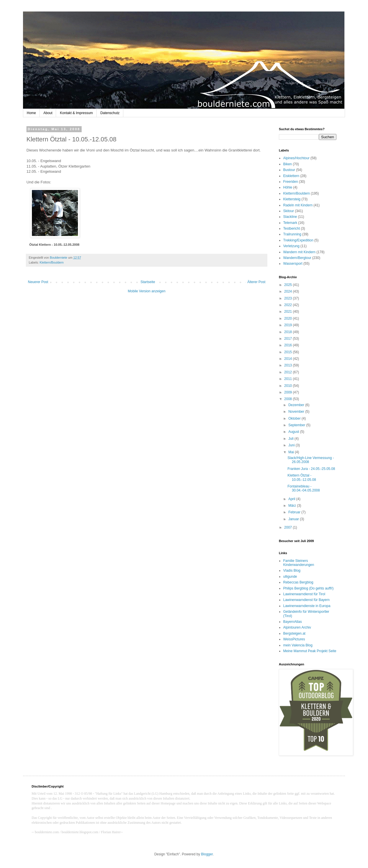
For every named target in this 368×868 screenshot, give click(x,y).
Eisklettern (291, 176)
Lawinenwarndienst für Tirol (304, 594)
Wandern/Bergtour (297, 258)
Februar (295, 512)
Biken (287, 164)
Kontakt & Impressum (76, 113)
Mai (292, 452)
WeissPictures (294, 639)
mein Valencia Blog (298, 645)
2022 (289, 305)
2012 (289, 372)
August (294, 432)
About (48, 113)
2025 (289, 285)
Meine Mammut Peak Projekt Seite (310, 651)
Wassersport (293, 264)
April (292, 499)
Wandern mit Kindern (299, 252)
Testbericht (292, 228)
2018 (289, 332)
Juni (292, 445)
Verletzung (291, 246)
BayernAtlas (293, 622)
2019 (289, 325)
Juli (291, 439)
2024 (289, 291)
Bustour (289, 170)
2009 (289, 392)
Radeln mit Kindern (298, 205)
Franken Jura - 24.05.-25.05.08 (311, 469)
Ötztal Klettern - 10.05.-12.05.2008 (54, 245)
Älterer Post (256, 282)
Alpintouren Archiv (297, 627)
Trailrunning (292, 234)
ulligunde (290, 577)
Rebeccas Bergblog (298, 582)
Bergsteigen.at (294, 633)
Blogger (207, 854)
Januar (294, 519)
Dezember (297, 405)
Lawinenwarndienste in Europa (307, 606)
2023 (289, 298)
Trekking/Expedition (298, 240)
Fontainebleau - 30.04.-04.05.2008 (304, 488)
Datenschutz (110, 113)
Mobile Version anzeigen (147, 291)
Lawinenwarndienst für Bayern (306, 600)
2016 (289, 345)
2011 (289, 379)
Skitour (289, 211)
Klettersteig (292, 199)
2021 (289, 312)
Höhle (288, 187)
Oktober (295, 418)
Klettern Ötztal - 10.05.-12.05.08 (302, 477)
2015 (289, 352)
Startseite (148, 282)
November (297, 412)
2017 (289, 339)
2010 (289, 386)
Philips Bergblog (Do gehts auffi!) (308, 588)
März (293, 506)
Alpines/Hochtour (296, 158)
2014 (289, 359)
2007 (289, 527)
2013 (289, 365)
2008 (289, 399)
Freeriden (291, 182)
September (297, 425)
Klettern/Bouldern (52, 262)
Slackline (290, 217)
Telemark (290, 223)
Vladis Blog (292, 571)
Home (31, 113)
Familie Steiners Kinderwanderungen (299, 563)
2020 (289, 318)
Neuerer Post (38, 282)
